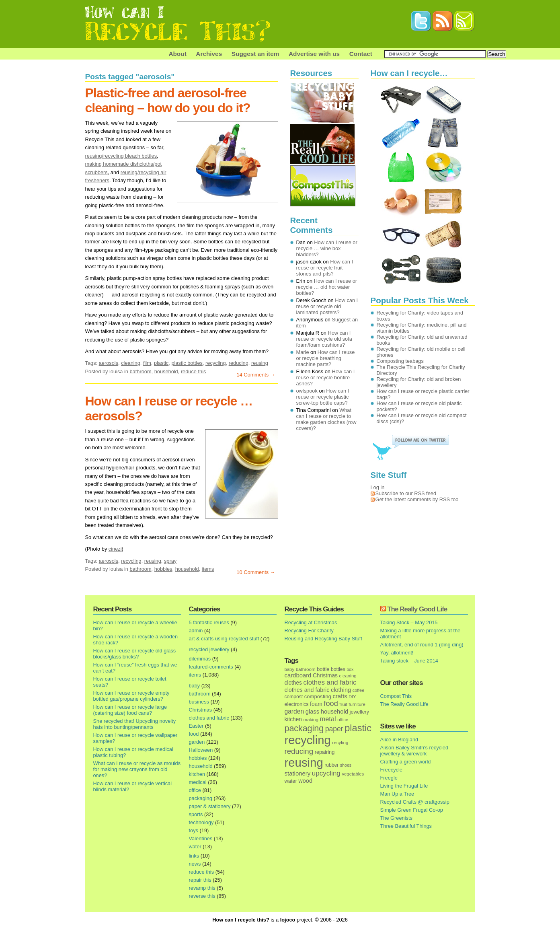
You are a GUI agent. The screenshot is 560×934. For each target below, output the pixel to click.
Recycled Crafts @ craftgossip (415, 802)
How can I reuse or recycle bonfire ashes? (326, 378)
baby (195, 686)
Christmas (201, 710)
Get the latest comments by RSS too (417, 499)
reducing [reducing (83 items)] (299, 751)
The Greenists (396, 818)
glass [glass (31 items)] (312, 712)
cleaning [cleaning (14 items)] (348, 676)
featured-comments (211, 667)
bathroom (140, 371)
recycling (216, 363)
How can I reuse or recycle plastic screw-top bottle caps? (323, 397)
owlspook (307, 391)
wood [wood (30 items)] (305, 781)
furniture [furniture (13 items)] (357, 704)
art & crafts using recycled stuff (224, 639)
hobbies (163, 569)
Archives (209, 54)
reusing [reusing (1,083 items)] (304, 762)
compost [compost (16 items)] (294, 697)
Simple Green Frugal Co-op (412, 810)
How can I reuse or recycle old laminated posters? (327, 306)
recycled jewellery (209, 649)
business (199, 702)
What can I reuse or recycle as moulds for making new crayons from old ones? (137, 769)
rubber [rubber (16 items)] (331, 765)
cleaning (131, 363)
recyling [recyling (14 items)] (340, 742)
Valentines (201, 838)
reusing (260, 363)
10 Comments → (256, 572)
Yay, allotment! (397, 653)
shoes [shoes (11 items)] (346, 765)
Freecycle (391, 770)
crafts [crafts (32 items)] (340, 696)
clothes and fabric (209, 718)
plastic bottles (187, 363)
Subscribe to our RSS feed (406, 493)
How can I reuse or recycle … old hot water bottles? (327, 287)
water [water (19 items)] (291, 781)
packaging (201, 798)
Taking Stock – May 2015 (409, 622)
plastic (161, 363)
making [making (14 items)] (311, 719)
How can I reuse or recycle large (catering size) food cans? (130, 710)
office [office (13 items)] (343, 720)
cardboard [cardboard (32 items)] (298, 675)
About (177, 54)
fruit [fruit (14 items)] (343, 704)
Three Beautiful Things (406, 826)
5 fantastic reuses (209, 622)
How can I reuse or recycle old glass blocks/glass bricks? (135, 654)
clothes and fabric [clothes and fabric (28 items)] (307, 690)
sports (196, 814)
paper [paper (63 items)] (334, 729)
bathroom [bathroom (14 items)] (306, 669)
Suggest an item (255, 54)
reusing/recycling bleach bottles (121, 156)
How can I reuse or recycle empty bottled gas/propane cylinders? (131, 696)
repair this (200, 880)
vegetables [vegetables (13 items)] (353, 774)
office (195, 790)
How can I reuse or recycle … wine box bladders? (327, 248)
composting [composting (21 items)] (318, 696)
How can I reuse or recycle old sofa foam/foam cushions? (324, 339)
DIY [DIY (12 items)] (352, 697)
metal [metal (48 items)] (328, 719)
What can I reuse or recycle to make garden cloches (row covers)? (326, 419)
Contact (361, 54)
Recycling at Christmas (311, 622)
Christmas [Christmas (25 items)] (325, 676)
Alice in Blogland (399, 740)
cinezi (115, 549)
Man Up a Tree (397, 794)
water (195, 847)
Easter (196, 726)
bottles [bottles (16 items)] (338, 669)
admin (196, 631)
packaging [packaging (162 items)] (304, 728)
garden (197, 742)
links (194, 856)
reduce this (194, 371)
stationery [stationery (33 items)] (298, 773)
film (147, 363)
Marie (303, 352)
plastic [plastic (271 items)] (358, 728)
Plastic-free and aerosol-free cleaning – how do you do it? (168, 100)
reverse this (202, 896)
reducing (239, 363)
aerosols (109, 363)
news (195, 864)
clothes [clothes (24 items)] (293, 683)
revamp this (202, 888)
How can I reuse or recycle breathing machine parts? (326, 358)
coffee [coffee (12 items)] (359, 690)
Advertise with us (314, 54)
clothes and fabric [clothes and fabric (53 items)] (330, 682)
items (208, 569)
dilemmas (200, 659)
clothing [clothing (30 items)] (341, 690)
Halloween (201, 750)
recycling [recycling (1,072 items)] (308, 740)
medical (198, 782)
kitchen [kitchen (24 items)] (293, 719)
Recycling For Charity (309, 631)
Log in (378, 487)
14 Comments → (256, 375)
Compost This (396, 696)
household (166, 371)
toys (194, 830)
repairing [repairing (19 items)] (325, 752)
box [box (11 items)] (350, 669)
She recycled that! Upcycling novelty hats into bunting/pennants (135, 724)
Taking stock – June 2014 (409, 661)
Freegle (389, 778)
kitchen (197, 774)
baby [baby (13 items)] (290, 669)
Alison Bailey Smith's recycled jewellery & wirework (414, 751)
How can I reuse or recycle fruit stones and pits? (325, 268)
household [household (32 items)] (335, 712)
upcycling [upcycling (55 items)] (326, 773)
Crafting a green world (406, 762)
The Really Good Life (417, 609)
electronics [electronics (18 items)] (297, 704)
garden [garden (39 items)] (294, 711)
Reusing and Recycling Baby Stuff (323, 639)
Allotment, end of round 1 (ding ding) (422, 645)
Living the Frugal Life (404, 786)
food (194, 734)
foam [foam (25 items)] (316, 704)
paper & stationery (210, 806)
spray (170, 561)
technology (201, 822)
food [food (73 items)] (331, 704)
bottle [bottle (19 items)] (323, 669)
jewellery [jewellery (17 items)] (359, 712)
